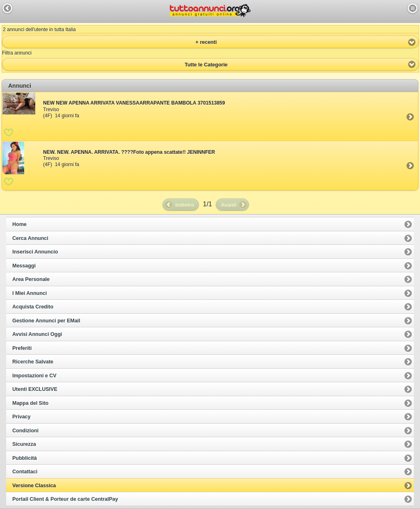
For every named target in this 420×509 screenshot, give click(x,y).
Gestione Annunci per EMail (46, 321)
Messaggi (24, 266)
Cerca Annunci (30, 238)
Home (19, 224)
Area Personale (31, 279)
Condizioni (25, 431)
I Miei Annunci (30, 293)
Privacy (21, 417)
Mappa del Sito (30, 403)
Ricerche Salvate (33, 362)
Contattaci (25, 472)
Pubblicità (25, 458)
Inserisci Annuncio (35, 252)
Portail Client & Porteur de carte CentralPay (65, 499)
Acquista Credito (33, 307)
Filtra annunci (17, 53)
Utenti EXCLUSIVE (35, 389)
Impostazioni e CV (34, 376)
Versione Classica (34, 486)
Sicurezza (24, 444)
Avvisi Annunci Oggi (37, 334)
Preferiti (22, 348)
